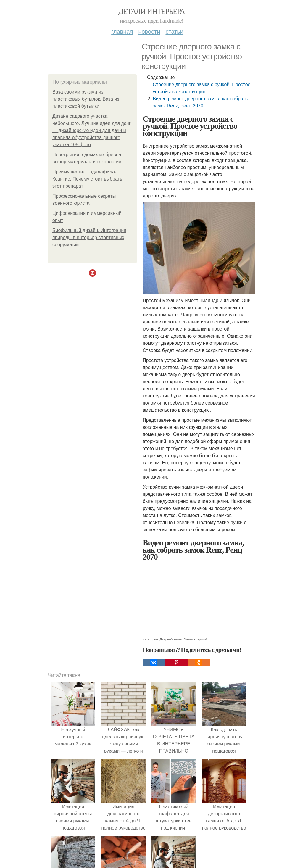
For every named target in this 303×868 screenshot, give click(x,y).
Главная (122, 32)
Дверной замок (171, 639)
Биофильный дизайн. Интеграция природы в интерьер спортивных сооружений (89, 237)
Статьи (174, 32)
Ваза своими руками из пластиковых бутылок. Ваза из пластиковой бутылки (86, 99)
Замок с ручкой (195, 639)
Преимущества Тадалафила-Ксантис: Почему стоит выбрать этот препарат (87, 179)
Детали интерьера (152, 11)
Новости (149, 32)
